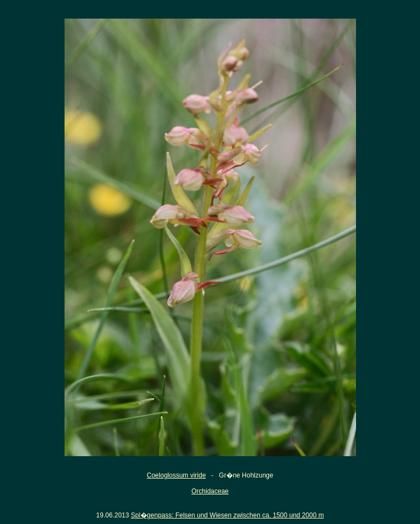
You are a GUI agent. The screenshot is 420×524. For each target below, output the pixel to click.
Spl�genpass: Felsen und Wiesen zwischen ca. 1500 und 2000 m (227, 515)
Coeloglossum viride (176, 475)
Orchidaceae (210, 491)
